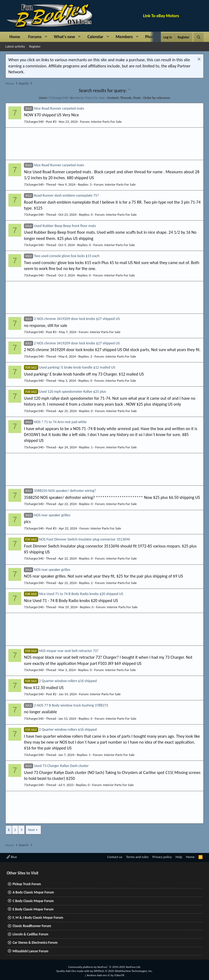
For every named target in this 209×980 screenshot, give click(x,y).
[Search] (199, 37)
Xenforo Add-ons (106, 975)
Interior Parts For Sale (89, 98)
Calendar (95, 37)
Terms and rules (137, 857)
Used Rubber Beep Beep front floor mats (60, 226)
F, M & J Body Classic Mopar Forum (38, 918)
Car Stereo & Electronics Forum (35, 943)
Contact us (115, 857)
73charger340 (58, 98)
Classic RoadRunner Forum (32, 926)
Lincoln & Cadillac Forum (31, 934)
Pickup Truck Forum (27, 884)
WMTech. (123, 971)
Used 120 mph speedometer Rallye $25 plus (65, 392)
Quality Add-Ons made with (73, 971)
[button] (46, 37)
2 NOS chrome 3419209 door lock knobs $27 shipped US (72, 319)
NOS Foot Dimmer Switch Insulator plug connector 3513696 (77, 539)
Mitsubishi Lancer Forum (31, 951)
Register (35, 46)
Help (179, 857)
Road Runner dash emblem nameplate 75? (61, 195)
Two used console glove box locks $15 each (62, 256)
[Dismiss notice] (198, 60)
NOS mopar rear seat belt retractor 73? (61, 651)
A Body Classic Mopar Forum (33, 892)
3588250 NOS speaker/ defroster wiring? (60, 491)
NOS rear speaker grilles (47, 515)
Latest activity (15, 46)
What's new (64, 37)
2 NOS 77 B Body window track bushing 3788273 (66, 705)
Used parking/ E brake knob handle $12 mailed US (70, 367)
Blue (12, 857)
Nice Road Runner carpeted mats (54, 108)
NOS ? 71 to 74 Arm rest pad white (55, 422)
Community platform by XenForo (104, 967)
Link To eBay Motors (161, 16)
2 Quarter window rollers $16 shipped (60, 681)
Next (31, 830)
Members (124, 37)
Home (15, 37)
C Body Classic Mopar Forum (33, 901)
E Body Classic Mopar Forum (33, 909)
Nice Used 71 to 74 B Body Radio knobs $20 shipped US (74, 594)
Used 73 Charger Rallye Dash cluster (56, 766)
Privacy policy (162, 857)
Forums (35, 37)
